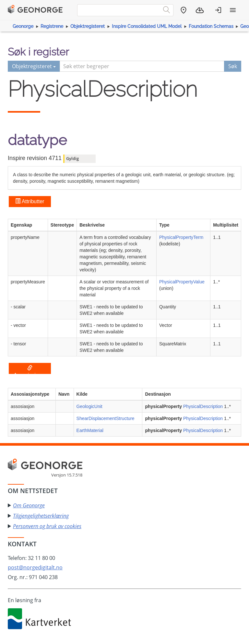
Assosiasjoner (30, 370)
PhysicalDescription (203, 406)
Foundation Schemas (211, 26)
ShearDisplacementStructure (106, 418)
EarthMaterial (90, 430)
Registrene (52, 26)
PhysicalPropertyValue (182, 282)
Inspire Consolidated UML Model (147, 26)
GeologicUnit (89, 406)
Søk (233, 66)
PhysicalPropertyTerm (181, 237)
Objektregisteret (88, 26)
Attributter (30, 201)
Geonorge (23, 26)
